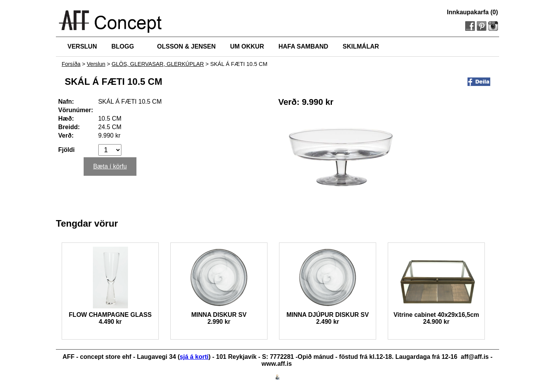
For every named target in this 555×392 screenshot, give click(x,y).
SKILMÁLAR (361, 46)
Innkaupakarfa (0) (473, 12)
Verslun (96, 64)
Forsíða (71, 64)
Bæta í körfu (110, 166)
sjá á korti (194, 357)
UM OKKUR (247, 46)
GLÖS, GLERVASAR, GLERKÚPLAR (158, 64)
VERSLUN (82, 46)
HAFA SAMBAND (303, 46)
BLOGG (123, 46)
